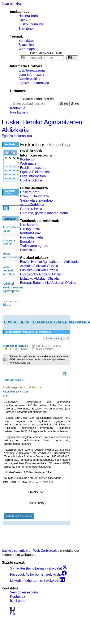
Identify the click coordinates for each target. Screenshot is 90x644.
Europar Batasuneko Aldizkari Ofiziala (48, 283)
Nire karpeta (19, 112)
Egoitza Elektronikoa (34, 83)
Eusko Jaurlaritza (31, 24)
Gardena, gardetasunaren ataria (44, 213)
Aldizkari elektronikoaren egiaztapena (13, 287)
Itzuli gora (17, 601)
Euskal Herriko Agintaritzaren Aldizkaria (49, 262)
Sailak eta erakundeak (37, 200)
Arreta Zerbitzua (32, 205)
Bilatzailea (26, 45)
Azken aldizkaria (10, 301)
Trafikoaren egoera (34, 246)
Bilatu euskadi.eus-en (46, 53)
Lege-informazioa (31, 75)
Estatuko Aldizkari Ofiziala (39, 278)
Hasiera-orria (28, 16)
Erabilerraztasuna (32, 70)
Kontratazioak (30, 233)
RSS (7, 305)
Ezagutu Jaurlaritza (35, 196)
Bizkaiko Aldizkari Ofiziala (39, 270)
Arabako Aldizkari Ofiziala (39, 266)
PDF (48, 346)
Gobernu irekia (31, 209)
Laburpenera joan (56, 338)
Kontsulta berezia (9, 242)
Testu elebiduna (45, 349)
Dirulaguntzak (30, 229)
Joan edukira (11, 4)
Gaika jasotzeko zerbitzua (9, 271)
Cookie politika (29, 79)
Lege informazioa (33, 176)
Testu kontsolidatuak (12, 256)
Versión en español (24, 592)
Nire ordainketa (32, 237)
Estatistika (28, 250)
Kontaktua (26, 41)
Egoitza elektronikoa (17, 136)
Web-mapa (27, 49)
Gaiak (23, 20)
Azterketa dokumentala (19, 516)
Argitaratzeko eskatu (11, 229)
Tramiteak (26, 28)
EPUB (19, 349)
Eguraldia (27, 242)
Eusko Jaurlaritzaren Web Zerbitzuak (29, 551)
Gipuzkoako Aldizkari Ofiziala (42, 274)
